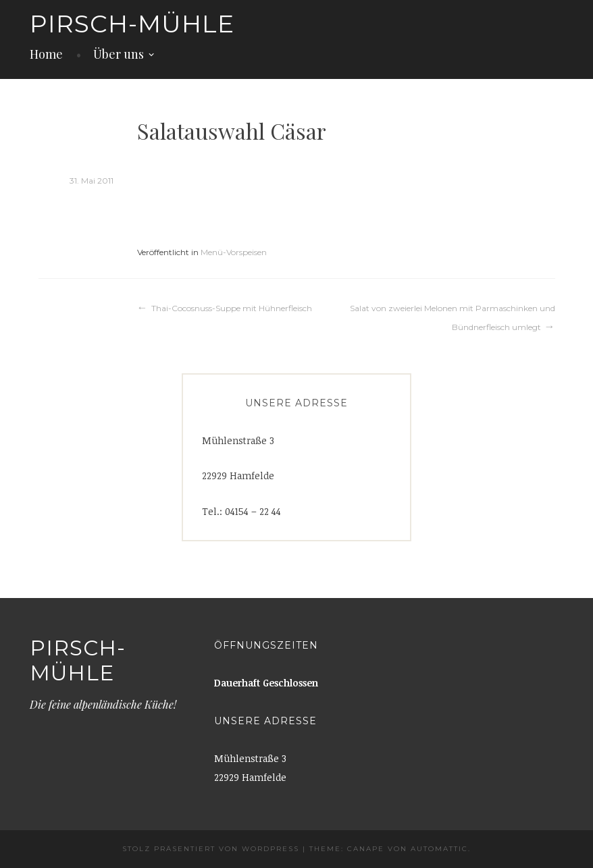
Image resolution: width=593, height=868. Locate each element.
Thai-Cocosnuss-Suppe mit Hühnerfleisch (232, 308)
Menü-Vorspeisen (234, 252)
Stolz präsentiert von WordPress (211, 849)
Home (46, 54)
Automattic (439, 849)
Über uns (119, 54)
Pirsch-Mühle (132, 24)
